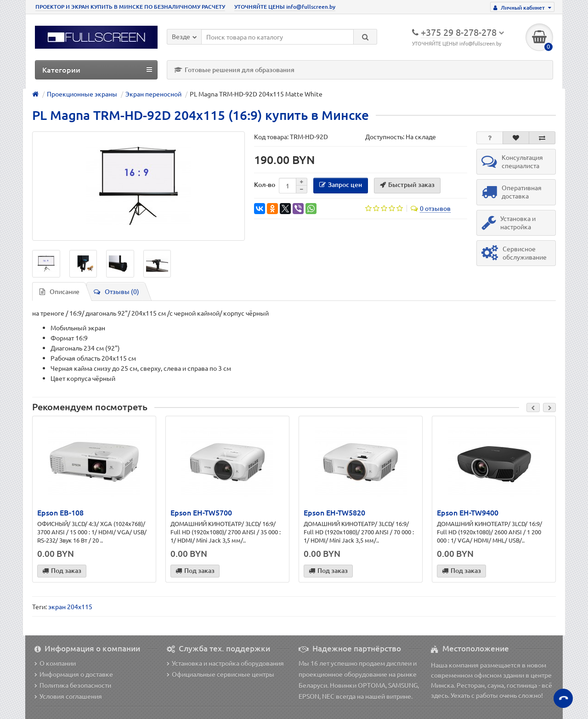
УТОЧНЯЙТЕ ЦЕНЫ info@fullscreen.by (285, 7)
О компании (55, 663)
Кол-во (265, 184)
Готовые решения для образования (234, 70)
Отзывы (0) (116, 291)
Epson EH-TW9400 (468, 512)
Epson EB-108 (60, 512)
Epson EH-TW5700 (201, 512)
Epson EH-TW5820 (334, 512)
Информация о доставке (74, 674)
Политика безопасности (73, 685)
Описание (59, 291)
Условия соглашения (68, 696)
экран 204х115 (70, 606)
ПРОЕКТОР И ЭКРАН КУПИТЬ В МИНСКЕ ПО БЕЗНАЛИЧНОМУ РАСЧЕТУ (130, 7)
